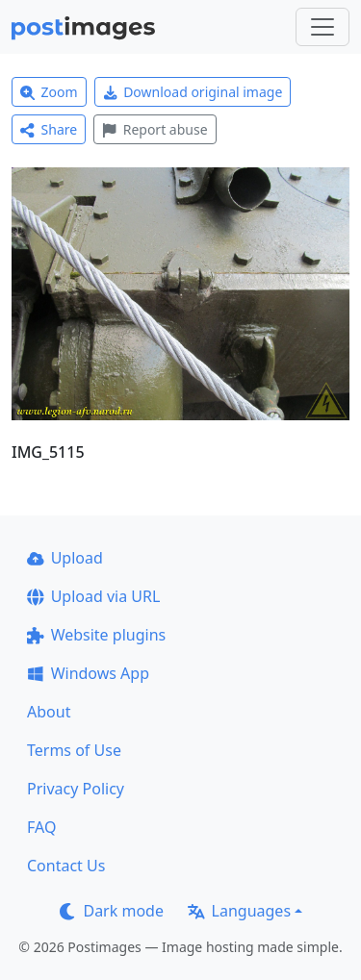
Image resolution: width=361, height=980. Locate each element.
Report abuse (155, 129)
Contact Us (66, 866)
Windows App (88, 673)
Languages (239, 911)
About (49, 712)
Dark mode (112, 911)
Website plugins (96, 635)
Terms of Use (74, 750)
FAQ (41, 827)
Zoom (49, 92)
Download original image (193, 92)
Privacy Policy (76, 789)
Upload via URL (93, 596)
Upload (65, 558)
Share (49, 129)
